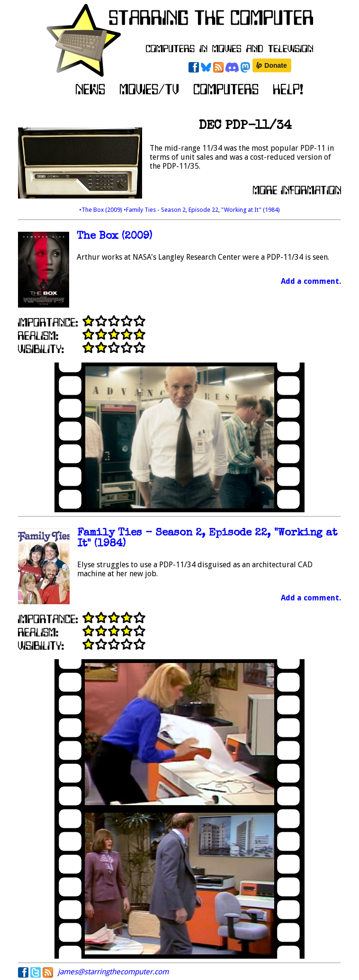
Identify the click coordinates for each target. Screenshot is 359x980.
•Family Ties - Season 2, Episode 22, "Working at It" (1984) (202, 210)
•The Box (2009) (101, 210)
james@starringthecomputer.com (113, 972)
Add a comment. (311, 281)
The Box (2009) (114, 237)
